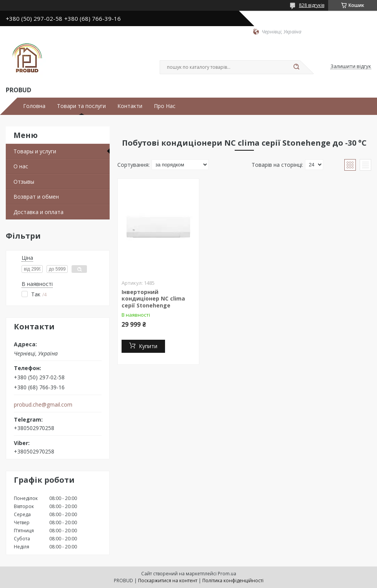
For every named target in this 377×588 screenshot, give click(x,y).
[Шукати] (296, 67)
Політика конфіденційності (233, 581)
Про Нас (165, 106)
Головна (34, 106)
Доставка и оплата (38, 212)
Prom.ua (227, 574)
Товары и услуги (35, 151)
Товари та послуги (81, 106)
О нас (21, 166)
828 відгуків (312, 5)
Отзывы (24, 182)
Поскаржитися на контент (168, 581)
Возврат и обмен (36, 197)
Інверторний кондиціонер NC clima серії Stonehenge (153, 299)
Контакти (130, 106)
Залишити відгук (351, 66)
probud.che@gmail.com (43, 405)
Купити (148, 346)
